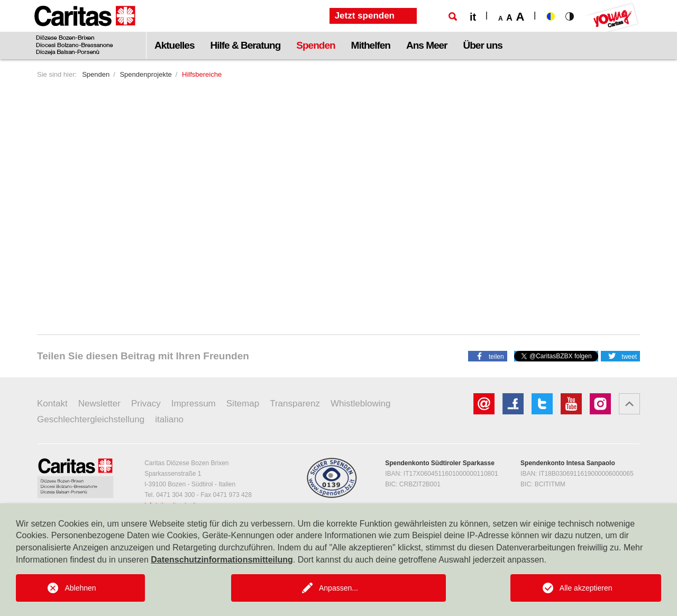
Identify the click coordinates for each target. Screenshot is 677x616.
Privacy (146, 404)
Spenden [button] (315, 45)
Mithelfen (371, 45)
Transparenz (295, 404)
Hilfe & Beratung (245, 45)
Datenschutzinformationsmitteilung (222, 560)
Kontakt (52, 404)
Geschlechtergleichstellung (91, 419)
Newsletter (99, 404)
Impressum (194, 404)
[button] (488, 356)
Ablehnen (80, 588)
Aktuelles (174, 45)
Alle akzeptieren (586, 588)
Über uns (483, 45)
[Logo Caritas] (85, 30)
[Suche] (453, 16)
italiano (169, 419)
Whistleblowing (360, 404)
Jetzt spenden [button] (365, 16)
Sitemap (243, 404)
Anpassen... (338, 588)
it (473, 17)
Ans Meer (427, 45)
